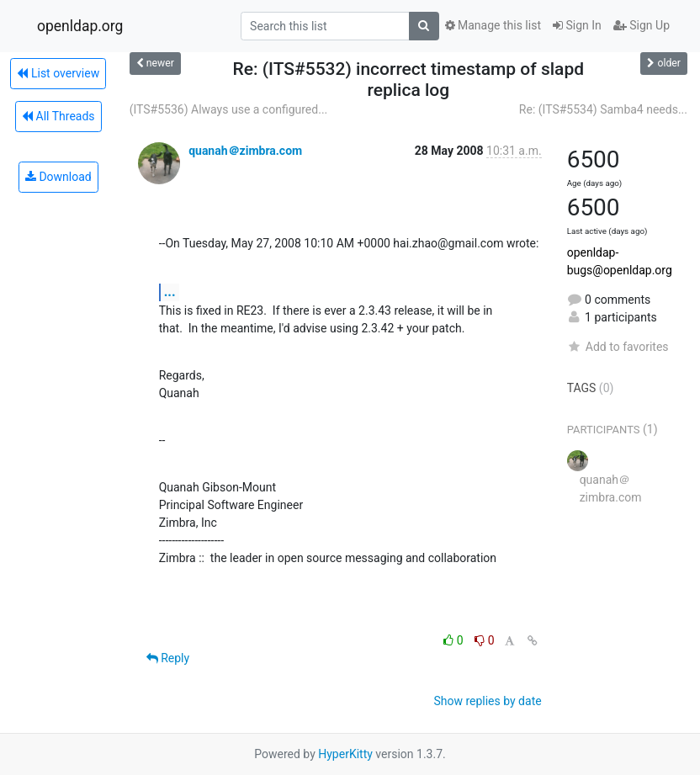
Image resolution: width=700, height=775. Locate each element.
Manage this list (493, 25)
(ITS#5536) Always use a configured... (229, 109)
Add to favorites (618, 347)
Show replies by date (487, 701)
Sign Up (642, 25)
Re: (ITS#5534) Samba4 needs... (603, 109)
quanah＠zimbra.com (245, 151)
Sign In (577, 25)
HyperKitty (345, 754)
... (170, 292)
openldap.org (80, 26)
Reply (168, 658)
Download (58, 177)
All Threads (58, 116)
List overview (58, 73)
